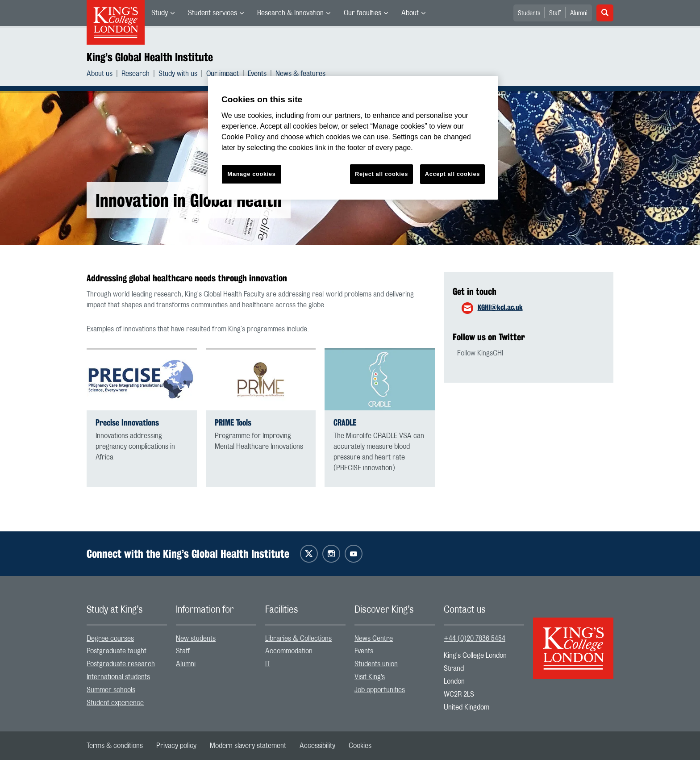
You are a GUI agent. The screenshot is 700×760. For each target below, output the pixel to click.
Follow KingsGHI (480, 353)
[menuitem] (163, 13)
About (410, 13)
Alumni (579, 13)
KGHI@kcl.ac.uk (500, 307)
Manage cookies (252, 174)
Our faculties (362, 13)
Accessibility (317, 746)
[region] (353, 138)
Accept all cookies (452, 174)
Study (160, 13)
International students (118, 677)
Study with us (178, 74)
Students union (376, 664)
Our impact (223, 74)
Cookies (360, 746)
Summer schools (111, 690)
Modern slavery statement (248, 746)
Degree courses (110, 639)
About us (100, 74)
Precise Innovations (127, 423)
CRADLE (345, 423)
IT (268, 664)
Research (135, 74)
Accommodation (289, 651)
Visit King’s (370, 677)
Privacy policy (176, 746)
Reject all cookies (381, 174)
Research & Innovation (290, 13)
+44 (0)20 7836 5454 (475, 639)
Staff (555, 13)
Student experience (115, 703)
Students (529, 13)
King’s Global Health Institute (150, 57)
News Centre (374, 639)
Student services (212, 13)
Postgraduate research (121, 664)
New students (196, 639)
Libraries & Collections (298, 639)
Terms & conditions (115, 746)
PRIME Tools (233, 423)
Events (257, 74)
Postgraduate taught (117, 651)
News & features (300, 74)
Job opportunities (380, 690)
